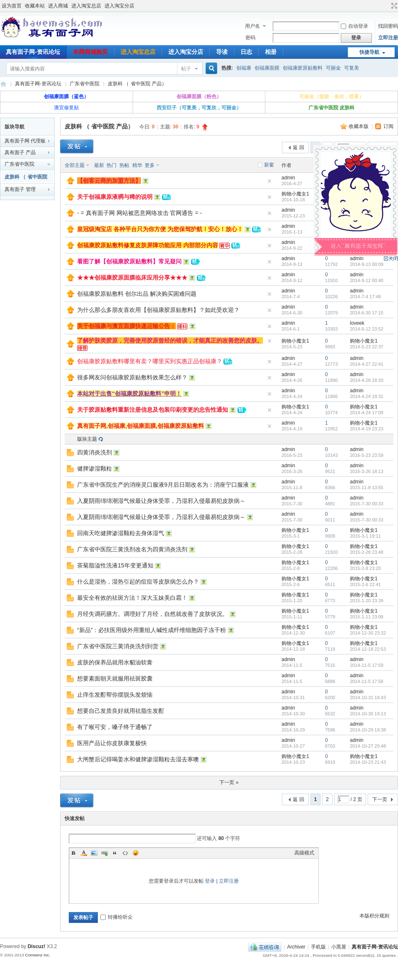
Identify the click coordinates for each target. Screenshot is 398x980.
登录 (210, 881)
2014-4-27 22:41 (367, 364)
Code (125, 853)
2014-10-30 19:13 (368, 714)
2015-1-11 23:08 (367, 617)
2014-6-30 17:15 (367, 313)
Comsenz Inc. (38, 955)
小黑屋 (339, 947)
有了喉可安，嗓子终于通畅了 (115, 727)
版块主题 (87, 439)
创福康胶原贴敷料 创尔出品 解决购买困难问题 (137, 294)
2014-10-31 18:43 (368, 698)
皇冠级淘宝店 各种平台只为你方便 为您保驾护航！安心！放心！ (160, 229)
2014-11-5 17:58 (367, 681)
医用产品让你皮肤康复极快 (112, 743)
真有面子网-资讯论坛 (3, 84)
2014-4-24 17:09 (367, 413)
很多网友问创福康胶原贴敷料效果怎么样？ (132, 377)
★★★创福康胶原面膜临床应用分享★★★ (132, 278)
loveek (357, 323)
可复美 (352, 68)
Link (104, 853)
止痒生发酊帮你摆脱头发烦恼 (115, 695)
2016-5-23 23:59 (367, 455)
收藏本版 (359, 126)
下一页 (380, 799)
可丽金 (333, 68)
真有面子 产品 (20, 152)
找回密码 (388, 26)
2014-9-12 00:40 (367, 280)
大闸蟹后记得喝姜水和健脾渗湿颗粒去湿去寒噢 (138, 759)
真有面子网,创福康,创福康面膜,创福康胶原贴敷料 (141, 426)
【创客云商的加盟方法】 (109, 181)
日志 (246, 52)
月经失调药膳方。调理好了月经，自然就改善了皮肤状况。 (153, 614)
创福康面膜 (267, 68)
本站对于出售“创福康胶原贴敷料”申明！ (129, 393)
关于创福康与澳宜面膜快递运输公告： (126, 326)
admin (288, 178)
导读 (222, 52)
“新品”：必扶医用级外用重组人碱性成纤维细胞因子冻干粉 (152, 630)
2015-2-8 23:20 (365, 568)
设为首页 (12, 6)
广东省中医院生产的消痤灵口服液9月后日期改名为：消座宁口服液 (163, 485)
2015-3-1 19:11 (365, 536)
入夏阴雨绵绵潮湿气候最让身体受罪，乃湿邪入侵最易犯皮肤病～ (161, 501)
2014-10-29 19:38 (368, 730)
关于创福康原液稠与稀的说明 (115, 197)
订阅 (388, 126)
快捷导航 (369, 52)
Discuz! (37, 946)
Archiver (296, 947)
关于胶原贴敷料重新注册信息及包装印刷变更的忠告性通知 (153, 410)
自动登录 (354, 26)
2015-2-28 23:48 (367, 552)
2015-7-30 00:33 (367, 504)
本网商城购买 (90, 52)
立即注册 (388, 38)
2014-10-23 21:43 (368, 762)
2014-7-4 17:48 (365, 297)
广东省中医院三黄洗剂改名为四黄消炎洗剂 (132, 549)
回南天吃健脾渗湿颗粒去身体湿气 (121, 533)
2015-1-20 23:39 (367, 601)
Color (84, 853)
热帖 (124, 165)
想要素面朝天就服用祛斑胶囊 (115, 678)
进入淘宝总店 (86, 6)
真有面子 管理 (20, 189)
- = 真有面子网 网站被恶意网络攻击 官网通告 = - (140, 213)
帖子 (186, 69)
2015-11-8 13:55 (367, 488)
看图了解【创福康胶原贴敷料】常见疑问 (129, 261)
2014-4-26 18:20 (367, 380)
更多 (150, 165)
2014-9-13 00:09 (367, 264)
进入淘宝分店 (119, 6)
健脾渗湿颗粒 (95, 468)
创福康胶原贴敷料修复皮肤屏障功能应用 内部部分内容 (148, 245)
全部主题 (75, 165)
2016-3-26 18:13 (367, 471)
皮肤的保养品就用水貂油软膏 (115, 662)
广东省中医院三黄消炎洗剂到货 (118, 646)
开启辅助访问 (386, 6)
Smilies (136, 853)
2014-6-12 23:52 (367, 329)
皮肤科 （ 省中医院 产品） (137, 84)
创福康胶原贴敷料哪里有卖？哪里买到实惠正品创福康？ (150, 361)
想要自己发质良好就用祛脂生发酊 (121, 711)
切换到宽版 (393, 6)
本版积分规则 (374, 916)
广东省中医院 (85, 84)
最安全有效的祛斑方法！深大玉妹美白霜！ (132, 598)
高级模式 (304, 853)
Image (94, 853)
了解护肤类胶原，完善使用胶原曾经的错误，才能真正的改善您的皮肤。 (170, 340)
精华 (137, 165)
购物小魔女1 (295, 194)
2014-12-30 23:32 (368, 633)
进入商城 (58, 6)
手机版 (318, 947)
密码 (250, 38)
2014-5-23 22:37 (367, 347)
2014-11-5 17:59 (367, 665)
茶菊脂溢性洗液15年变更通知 (115, 565)
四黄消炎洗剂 (95, 452)
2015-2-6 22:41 (365, 584)
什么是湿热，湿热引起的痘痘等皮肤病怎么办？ (138, 582)
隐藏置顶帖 (269, 181)
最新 (99, 165)
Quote (115, 853)
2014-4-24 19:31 (367, 396)
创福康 (244, 68)
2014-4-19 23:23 (367, 429)
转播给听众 (116, 917)
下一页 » (229, 782)
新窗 (269, 165)
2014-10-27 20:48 (368, 746)
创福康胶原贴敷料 (303, 68)
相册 (271, 52)
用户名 (252, 26)
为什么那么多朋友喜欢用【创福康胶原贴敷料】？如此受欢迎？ (158, 310)
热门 (112, 165)
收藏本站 (35, 6)
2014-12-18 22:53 (368, 649)
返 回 (298, 147)
